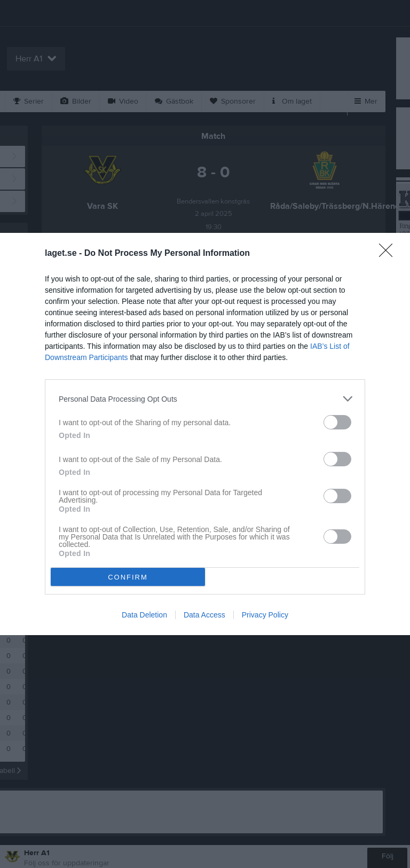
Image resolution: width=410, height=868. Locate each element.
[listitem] (205, 399)
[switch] (337, 422)
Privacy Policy (265, 615)
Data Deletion (144, 615)
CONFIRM (128, 577)
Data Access (204, 615)
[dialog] (205, 434)
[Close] (389, 254)
